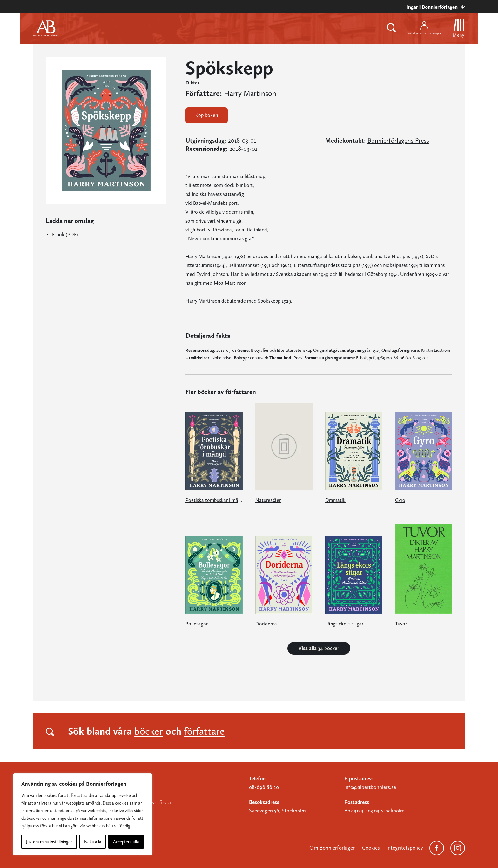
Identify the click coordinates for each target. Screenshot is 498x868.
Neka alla (93, 842)
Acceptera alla (126, 842)
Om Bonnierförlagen (333, 848)
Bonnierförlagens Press (398, 140)
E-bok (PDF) (65, 234)
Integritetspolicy (405, 848)
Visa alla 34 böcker (319, 648)
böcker (149, 731)
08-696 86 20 (264, 787)
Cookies (371, 848)
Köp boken (207, 115)
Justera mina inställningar (49, 842)
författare (204, 731)
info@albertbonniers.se (370, 787)
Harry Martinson (250, 93)
